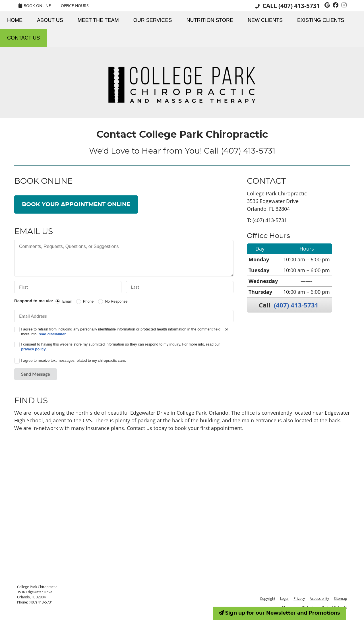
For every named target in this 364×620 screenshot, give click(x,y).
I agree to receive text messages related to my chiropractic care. (74, 360)
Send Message (36, 374)
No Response (116, 301)
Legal (284, 598)
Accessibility (319, 598)
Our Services (153, 20)
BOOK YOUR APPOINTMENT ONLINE (76, 204)
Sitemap (340, 598)
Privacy (299, 598)
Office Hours (75, 6)
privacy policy (33, 349)
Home (15, 20)
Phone (88, 301)
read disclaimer (52, 334)
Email (67, 301)
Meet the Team (98, 20)
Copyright (268, 598)
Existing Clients (321, 20)
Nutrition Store (210, 20)
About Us (50, 20)
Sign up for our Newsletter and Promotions (279, 613)
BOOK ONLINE (35, 6)
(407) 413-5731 (299, 6)
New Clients (265, 20)
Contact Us (23, 38)
